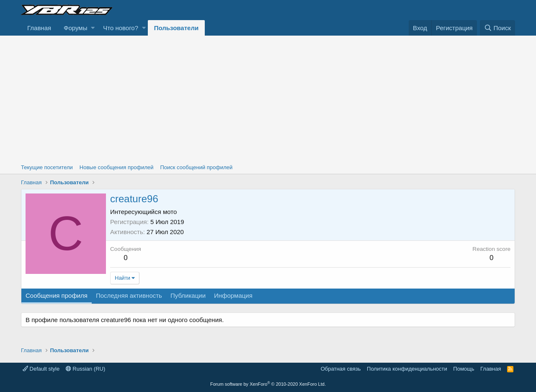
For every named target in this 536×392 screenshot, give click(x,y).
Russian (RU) (86, 369)
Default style (41, 369)
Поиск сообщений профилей (196, 167)
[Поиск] (497, 28)
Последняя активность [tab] (129, 295)
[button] (93, 28)
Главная (39, 28)
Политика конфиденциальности (407, 369)
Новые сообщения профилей (117, 167)
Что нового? (121, 28)
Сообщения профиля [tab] (57, 295)
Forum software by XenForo (268, 384)
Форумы (75, 28)
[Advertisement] (268, 98)
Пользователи (176, 28)
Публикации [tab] (188, 295)
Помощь (464, 369)
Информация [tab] (233, 295)
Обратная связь (341, 369)
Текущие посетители (47, 167)
